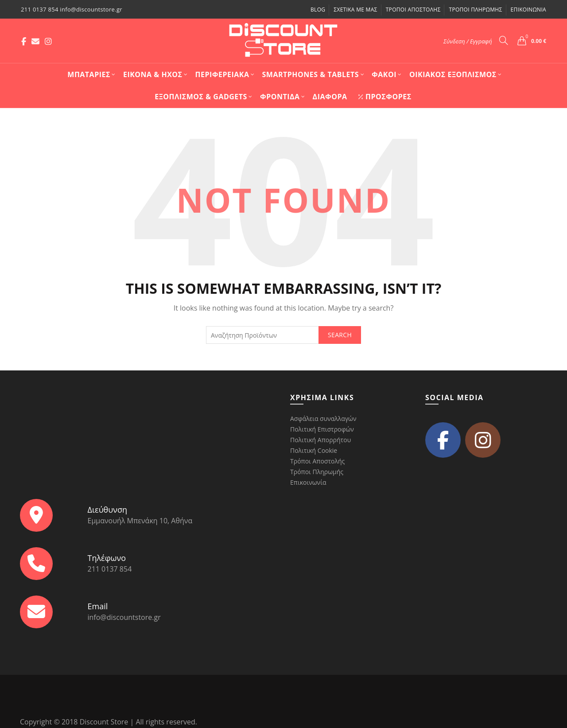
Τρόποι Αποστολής (413, 10)
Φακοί (384, 74)
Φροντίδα (280, 97)
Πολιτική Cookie (314, 450)
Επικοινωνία (528, 10)
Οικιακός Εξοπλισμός (453, 74)
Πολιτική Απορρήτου (320, 440)
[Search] (504, 40)
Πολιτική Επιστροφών (322, 429)
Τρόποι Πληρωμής (475, 10)
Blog (318, 10)
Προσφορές (385, 97)
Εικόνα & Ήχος (153, 74)
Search (340, 335)
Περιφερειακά (222, 74)
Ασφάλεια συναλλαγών (323, 419)
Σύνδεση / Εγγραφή (468, 41)
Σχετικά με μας (355, 10)
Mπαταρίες (89, 74)
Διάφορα (330, 97)
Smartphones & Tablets (311, 74)
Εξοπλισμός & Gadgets (201, 97)
